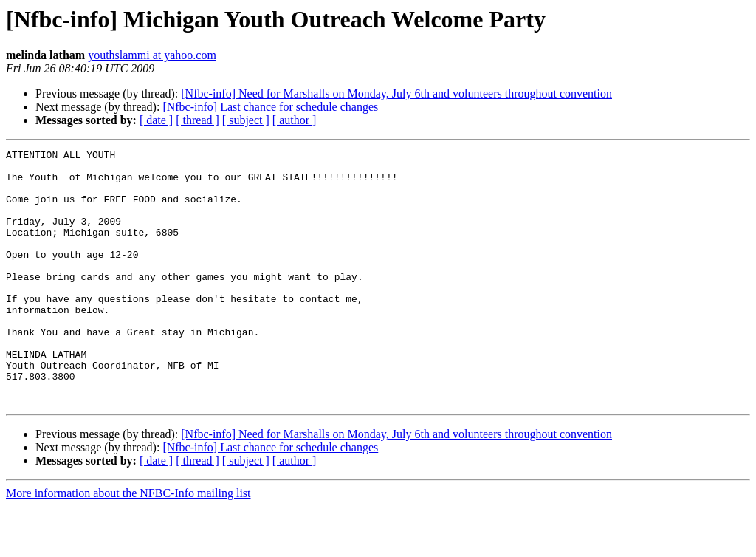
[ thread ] (197, 120)
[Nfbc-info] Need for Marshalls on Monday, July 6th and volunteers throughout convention (396, 93)
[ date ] (156, 120)
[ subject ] (246, 120)
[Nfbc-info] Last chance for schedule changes (270, 107)
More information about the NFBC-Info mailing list (128, 544)
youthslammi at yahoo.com (152, 55)
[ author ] (295, 120)
